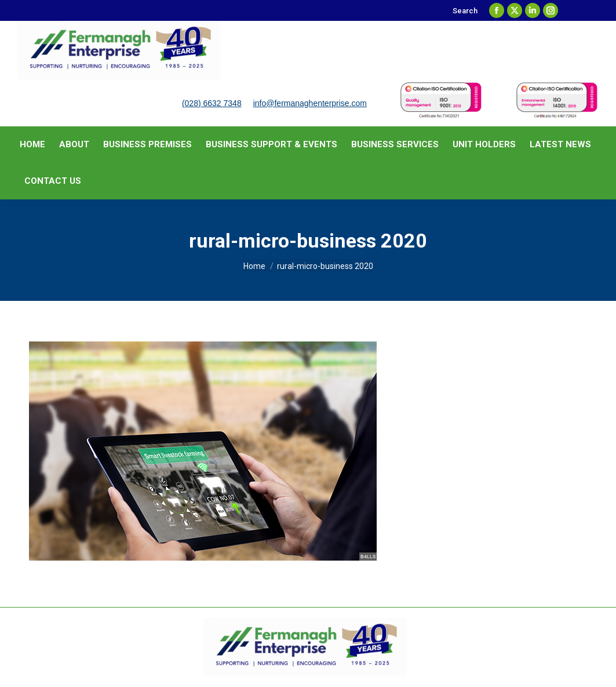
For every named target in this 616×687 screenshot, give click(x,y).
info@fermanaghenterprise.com (310, 103)
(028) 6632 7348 (212, 103)
